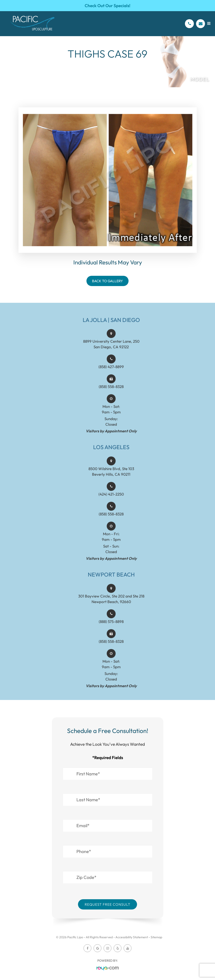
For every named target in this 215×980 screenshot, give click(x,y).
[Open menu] (209, 23)
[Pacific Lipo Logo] (32, 24)
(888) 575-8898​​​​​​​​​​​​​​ (111, 630)
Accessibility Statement (132, 937)
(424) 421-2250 (111, 502)
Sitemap (156, 937)
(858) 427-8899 (111, 375)
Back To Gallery (107, 281)
